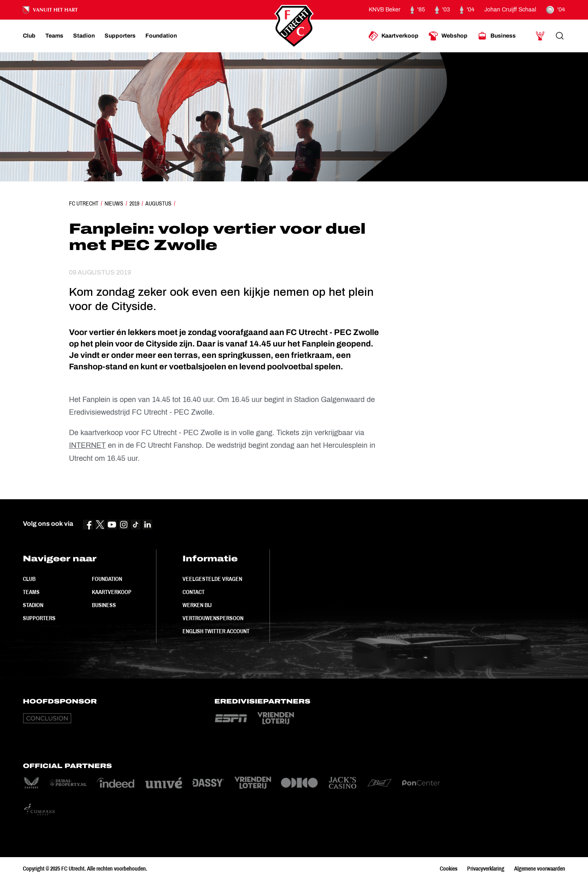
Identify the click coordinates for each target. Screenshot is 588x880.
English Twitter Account (216, 631)
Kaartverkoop (112, 592)
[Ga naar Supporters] (120, 36)
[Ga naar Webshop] (448, 36)
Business (104, 605)
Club (29, 579)
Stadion (33, 605)
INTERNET (87, 445)
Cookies (449, 869)
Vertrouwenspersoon (213, 618)
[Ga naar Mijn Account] (540, 36)
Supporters (39, 618)
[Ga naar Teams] (54, 36)
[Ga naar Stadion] (84, 36)
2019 (134, 203)
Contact (194, 592)
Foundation (107, 579)
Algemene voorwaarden (540, 869)
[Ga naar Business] (497, 36)
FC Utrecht (84, 203)
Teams (31, 592)
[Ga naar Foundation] (161, 36)
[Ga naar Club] (29, 36)
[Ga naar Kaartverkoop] (393, 36)
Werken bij (197, 605)
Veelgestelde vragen (212, 579)
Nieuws (114, 203)
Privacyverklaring (486, 869)
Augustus (158, 203)
